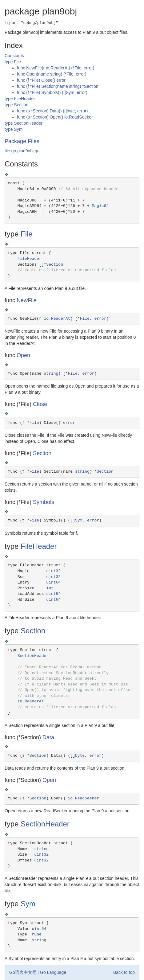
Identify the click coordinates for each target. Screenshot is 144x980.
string (51, 374)
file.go (10, 151)
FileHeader (30, 259)
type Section (16, 105)
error (100, 319)
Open (23, 355)
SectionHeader (33, 656)
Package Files (22, 141)
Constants (14, 56)
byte (80, 756)
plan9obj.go (28, 151)
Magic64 (100, 206)
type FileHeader (20, 99)
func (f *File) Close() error (41, 80)
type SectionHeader (24, 123)
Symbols (44, 502)
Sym (79, 520)
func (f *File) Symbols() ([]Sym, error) (52, 92)
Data (48, 737)
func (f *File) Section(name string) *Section (58, 86)
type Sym (14, 129)
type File (13, 62)
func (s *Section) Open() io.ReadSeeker (55, 117)
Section (55, 265)
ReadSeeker (87, 798)
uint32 (53, 571)
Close (40, 404)
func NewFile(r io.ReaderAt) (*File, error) (56, 68)
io (46, 319)
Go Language (53, 972)
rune (37, 934)
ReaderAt (61, 319)
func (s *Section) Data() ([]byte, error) (52, 111)
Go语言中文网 (23, 972)
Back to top (124, 972)
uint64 (53, 582)
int (50, 588)
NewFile (27, 300)
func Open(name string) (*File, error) (52, 74)
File (27, 234)
